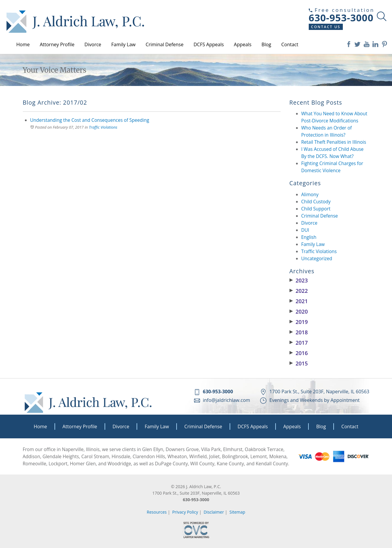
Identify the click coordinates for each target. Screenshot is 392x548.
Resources (157, 512)
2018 (299, 332)
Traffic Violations (103, 127)
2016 (299, 353)
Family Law (124, 44)
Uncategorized (317, 258)
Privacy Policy (185, 512)
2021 (299, 301)
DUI (305, 230)
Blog (267, 44)
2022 (299, 291)
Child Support (316, 209)
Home (23, 44)
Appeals (243, 44)
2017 (299, 343)
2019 (299, 322)
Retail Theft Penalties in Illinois (334, 142)
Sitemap (237, 512)
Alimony (310, 194)
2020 (299, 311)
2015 (299, 363)
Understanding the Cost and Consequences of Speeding (90, 120)
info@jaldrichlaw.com (227, 400)
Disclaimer (214, 512)
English (309, 237)
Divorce (93, 44)
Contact (290, 44)
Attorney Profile (57, 44)
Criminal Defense (164, 44)
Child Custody (316, 202)
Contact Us (326, 27)
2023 (299, 280)
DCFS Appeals (209, 44)
